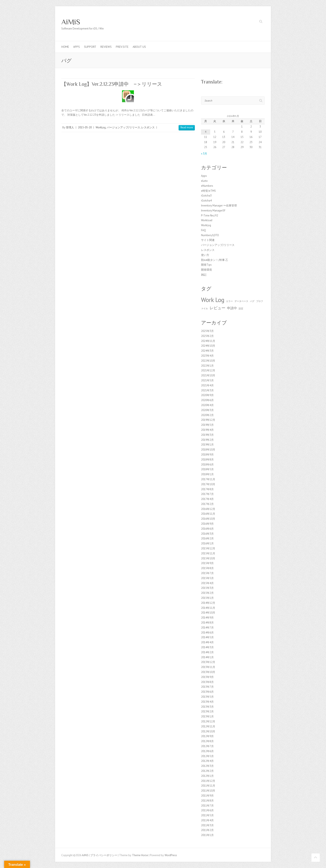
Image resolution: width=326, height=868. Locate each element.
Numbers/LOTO (210, 235)
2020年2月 (207, 415)
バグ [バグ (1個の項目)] (252, 301)
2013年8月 (207, 682)
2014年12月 (208, 603)
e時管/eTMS (208, 191)
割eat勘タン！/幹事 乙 (215, 260)
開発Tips (206, 265)
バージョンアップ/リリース (123, 127)
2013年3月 (207, 707)
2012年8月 (207, 741)
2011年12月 (208, 781)
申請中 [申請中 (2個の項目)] (232, 308)
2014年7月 (207, 628)
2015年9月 (207, 563)
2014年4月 (207, 642)
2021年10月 (208, 375)
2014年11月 (208, 608)
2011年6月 (207, 810)
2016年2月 (207, 538)
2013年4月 (207, 702)
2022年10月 (208, 361)
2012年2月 (207, 771)
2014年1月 (207, 657)
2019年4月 (207, 430)
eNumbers (207, 186)
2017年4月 (207, 499)
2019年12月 (208, 420)
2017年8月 (207, 489)
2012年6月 (207, 751)
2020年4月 (207, 405)
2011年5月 (207, 815)
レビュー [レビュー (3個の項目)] (217, 308)
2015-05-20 (85, 127)
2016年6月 (207, 529)
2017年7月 (207, 494)
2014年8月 (207, 623)
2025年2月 (207, 336)
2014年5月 (207, 637)
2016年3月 (207, 534)
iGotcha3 (206, 196)
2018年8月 (207, 460)
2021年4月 (207, 385)
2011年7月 (207, 806)
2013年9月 (207, 677)
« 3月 (204, 154)
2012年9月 (207, 736)
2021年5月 (207, 380)
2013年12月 (208, 662)
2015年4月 (207, 583)
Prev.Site (122, 47)
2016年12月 (208, 509)
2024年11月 (208, 341)
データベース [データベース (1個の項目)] (241, 301)
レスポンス (148, 127)
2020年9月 (207, 395)
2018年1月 (207, 474)
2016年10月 (208, 519)
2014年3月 (207, 647)
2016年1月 (207, 543)
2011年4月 (207, 820)
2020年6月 (207, 400)
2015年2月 (207, 593)
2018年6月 (207, 465)
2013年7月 (207, 687)
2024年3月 (207, 351)
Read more (187, 127)
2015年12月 (208, 548)
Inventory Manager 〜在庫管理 (219, 206)
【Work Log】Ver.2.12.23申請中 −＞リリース (112, 84)
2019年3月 (207, 435)
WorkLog (101, 127)
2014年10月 (208, 613)
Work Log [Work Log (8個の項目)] (213, 300)
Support (90, 47)
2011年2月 (207, 830)
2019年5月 (207, 425)
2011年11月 (208, 786)
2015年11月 (208, 553)
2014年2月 (207, 652)
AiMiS (71, 22)
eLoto (204, 181)
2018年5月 (207, 469)
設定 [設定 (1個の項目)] (241, 308)
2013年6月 (207, 692)
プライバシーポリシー (104, 855)
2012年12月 (208, 721)
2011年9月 (207, 796)
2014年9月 (207, 618)
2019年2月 (207, 440)
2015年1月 (207, 598)
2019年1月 (207, 445)
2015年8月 (207, 568)
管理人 (70, 127)
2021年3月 (207, 390)
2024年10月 (208, 346)
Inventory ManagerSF (213, 211)
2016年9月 (207, 524)
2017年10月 (208, 484)
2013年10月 (208, 672)
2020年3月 (207, 410)
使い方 (205, 255)
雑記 (204, 275)
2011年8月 (207, 801)
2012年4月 (207, 761)
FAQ (203, 230)
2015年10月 (208, 558)
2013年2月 (207, 711)
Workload (207, 220)
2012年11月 (208, 726)
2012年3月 (207, 766)
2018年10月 (208, 450)
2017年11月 (208, 479)
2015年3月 (207, 588)
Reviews (106, 47)
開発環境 (206, 270)
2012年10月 (208, 731)
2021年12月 (208, 370)
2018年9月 (207, 455)
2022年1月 (207, 366)
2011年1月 (207, 835)
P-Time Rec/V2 (210, 215)
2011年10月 (208, 791)
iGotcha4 (206, 201)
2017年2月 (207, 504)
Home (65, 47)
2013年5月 (207, 697)
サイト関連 (208, 240)
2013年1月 (207, 716)
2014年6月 (207, 633)
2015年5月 (207, 578)
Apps (77, 47)
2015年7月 (207, 573)
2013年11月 (208, 667)
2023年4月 (207, 356)
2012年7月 (207, 746)
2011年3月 (207, 825)
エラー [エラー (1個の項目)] (229, 301)
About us (139, 47)
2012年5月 (207, 756)
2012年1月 (207, 776)
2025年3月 (207, 331)
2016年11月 (208, 514)
